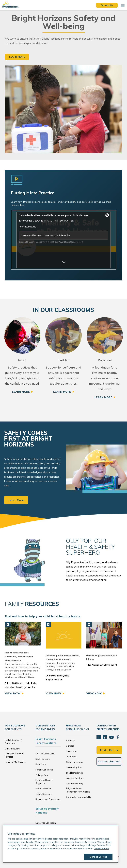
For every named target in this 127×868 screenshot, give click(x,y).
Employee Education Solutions (46, 824)
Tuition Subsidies (44, 794)
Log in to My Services (16, 762)
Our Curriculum (12, 749)
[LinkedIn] (104, 736)
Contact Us (107, 5)
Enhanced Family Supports (44, 782)
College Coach (43, 775)
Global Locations (74, 762)
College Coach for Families (14, 755)
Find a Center (109, 748)
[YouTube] (109, 736)
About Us (71, 741)
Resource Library (75, 784)
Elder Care (41, 764)
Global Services (43, 789)
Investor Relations (75, 778)
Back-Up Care (43, 759)
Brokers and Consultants (48, 799)
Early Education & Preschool (14, 742)
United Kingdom (74, 767)
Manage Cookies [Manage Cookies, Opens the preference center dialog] (97, 857)
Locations (71, 757)
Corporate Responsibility (79, 797)
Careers (70, 746)
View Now (13, 693)
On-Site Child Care (45, 754)
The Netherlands (74, 773)
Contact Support (109, 759)
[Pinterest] (115, 736)
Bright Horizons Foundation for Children (78, 790)
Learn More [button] (17, 57)
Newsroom (71, 751)
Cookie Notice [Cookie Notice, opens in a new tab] (101, 848)
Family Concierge (44, 770)
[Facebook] (98, 736)
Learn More (21, 392)
